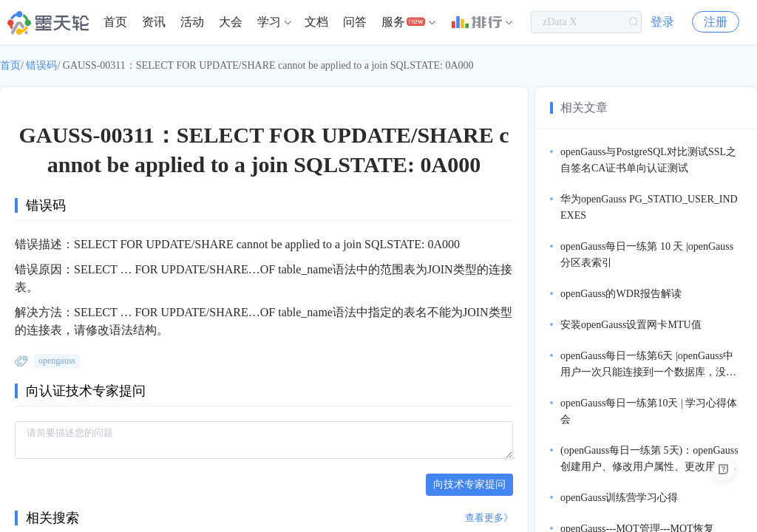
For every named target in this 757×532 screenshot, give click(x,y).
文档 (316, 22)
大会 (231, 22)
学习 (269, 22)
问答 (355, 22)
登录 (662, 22)
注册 (716, 22)
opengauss (57, 361)
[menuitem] (115, 22)
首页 (115, 22)
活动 (192, 22)
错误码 (41, 65)
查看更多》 (489, 518)
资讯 (154, 22)
